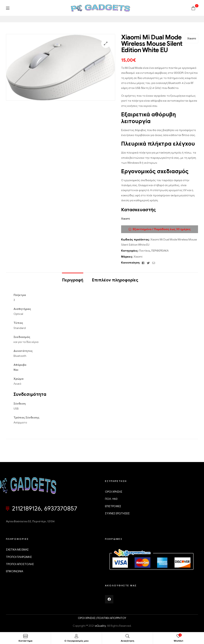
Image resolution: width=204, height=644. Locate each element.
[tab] (73, 278)
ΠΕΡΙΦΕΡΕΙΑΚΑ (160, 251)
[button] (106, 43)
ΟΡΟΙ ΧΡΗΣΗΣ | (87, 618)
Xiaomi (192, 38)
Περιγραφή (73, 280)
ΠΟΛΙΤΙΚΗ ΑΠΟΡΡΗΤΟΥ (112, 618)
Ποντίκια (144, 251)
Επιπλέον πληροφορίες (115, 280)
